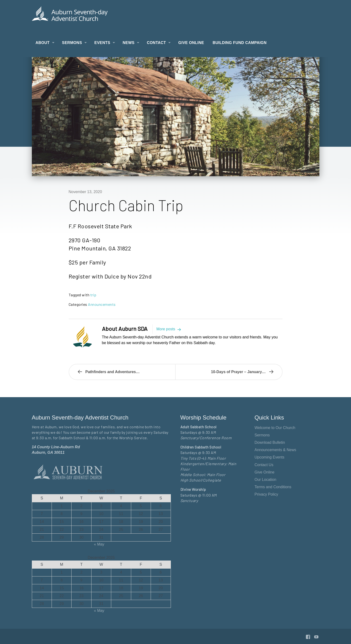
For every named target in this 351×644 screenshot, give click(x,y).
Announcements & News (275, 450)
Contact (156, 43)
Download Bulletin (270, 442)
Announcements (102, 304)
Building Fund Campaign (240, 43)
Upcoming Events (269, 457)
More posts (169, 329)
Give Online (191, 43)
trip (93, 295)
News (129, 43)
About (43, 43)
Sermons (72, 43)
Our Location (265, 480)
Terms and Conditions (273, 487)
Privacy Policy (266, 494)
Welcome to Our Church (275, 428)
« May (99, 544)
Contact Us (264, 465)
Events (102, 43)
